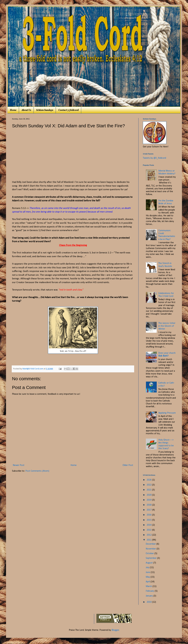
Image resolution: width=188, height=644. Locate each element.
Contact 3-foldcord (69, 110)
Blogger (115, 630)
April (148, 582)
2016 (149, 515)
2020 (149, 495)
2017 (149, 510)
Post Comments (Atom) (37, 471)
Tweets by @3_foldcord (154, 158)
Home (13, 110)
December (151, 544)
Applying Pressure (167, 413)
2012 (149, 535)
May (148, 577)
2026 (149, 480)
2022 (149, 485)
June (148, 572)
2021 (149, 490)
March (149, 586)
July (148, 568)
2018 (149, 505)
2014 (149, 525)
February (150, 591)
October (150, 554)
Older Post (128, 465)
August (149, 563)
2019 (149, 500)
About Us (26, 110)
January (150, 596)
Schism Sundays (45, 110)
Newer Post (19, 465)
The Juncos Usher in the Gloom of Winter (167, 326)
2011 (149, 540)
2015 (149, 520)
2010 (149, 602)
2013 (149, 530)
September (151, 558)
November (151, 549)
